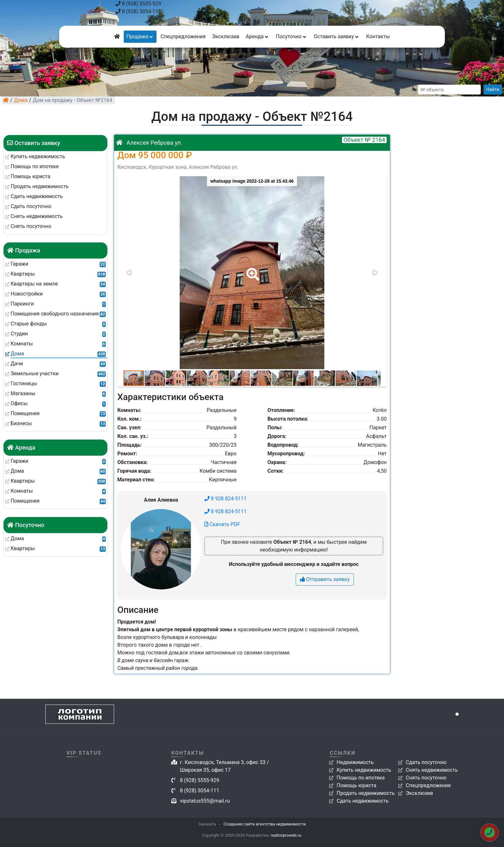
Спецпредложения (183, 36)
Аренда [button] (258, 36)
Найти (493, 89)
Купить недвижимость (364, 770)
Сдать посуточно (426, 762)
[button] (252, 270)
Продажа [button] (140, 36)
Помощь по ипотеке (361, 778)
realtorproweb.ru (286, 835)
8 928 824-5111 (225, 499)
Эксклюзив (225, 36)
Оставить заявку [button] (337, 36)
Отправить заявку (325, 579)
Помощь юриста (356, 785)
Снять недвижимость (432, 770)
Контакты (378, 36)
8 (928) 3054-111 (138, 11)
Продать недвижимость (366, 793)
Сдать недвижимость (363, 801)
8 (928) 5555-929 (138, 4)
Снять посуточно (426, 778)
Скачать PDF (222, 524)
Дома (21, 100)
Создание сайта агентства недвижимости (265, 824)
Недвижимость (355, 762)
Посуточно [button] (292, 36)
